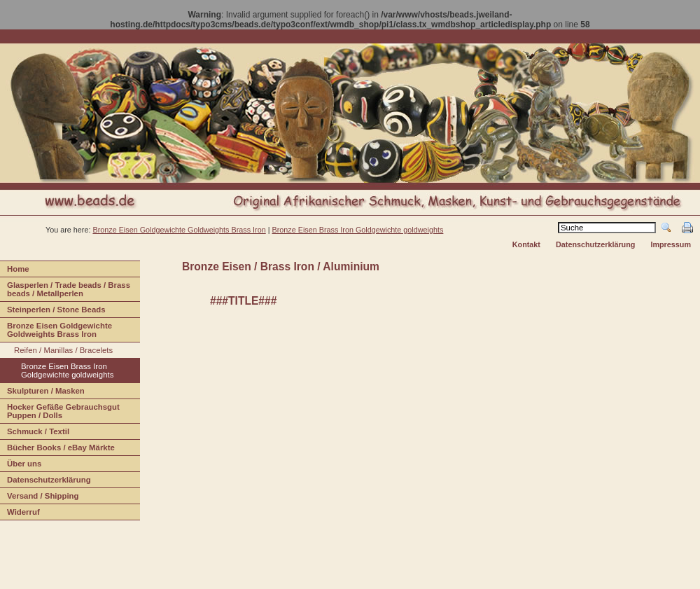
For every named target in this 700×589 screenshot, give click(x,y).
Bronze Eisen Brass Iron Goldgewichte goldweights (358, 230)
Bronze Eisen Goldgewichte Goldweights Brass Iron (179, 230)
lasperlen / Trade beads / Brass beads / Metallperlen (65, 291)
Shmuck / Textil (35, 433)
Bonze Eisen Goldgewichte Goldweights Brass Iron (56, 332)
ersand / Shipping (40, 498)
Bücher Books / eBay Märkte (57, 449)
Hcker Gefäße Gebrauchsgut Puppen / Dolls (60, 413)
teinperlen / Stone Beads (53, 311)
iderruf (20, 514)
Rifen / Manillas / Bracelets (56, 352)
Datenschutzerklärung (595, 244)
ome (15, 271)
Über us (21, 465)
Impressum (671, 244)
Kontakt (526, 244)
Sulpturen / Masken (42, 393)
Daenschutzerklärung (45, 481)
